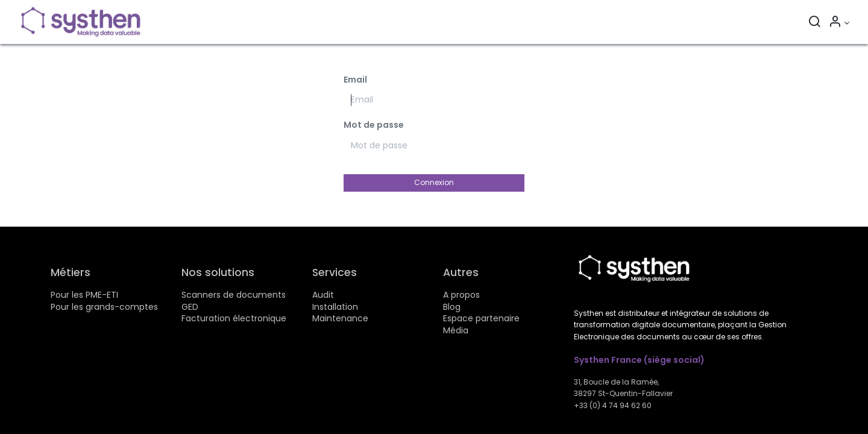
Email (355, 80)
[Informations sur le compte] (839, 23)
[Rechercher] (814, 23)
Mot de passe (374, 125)
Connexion (434, 182)
